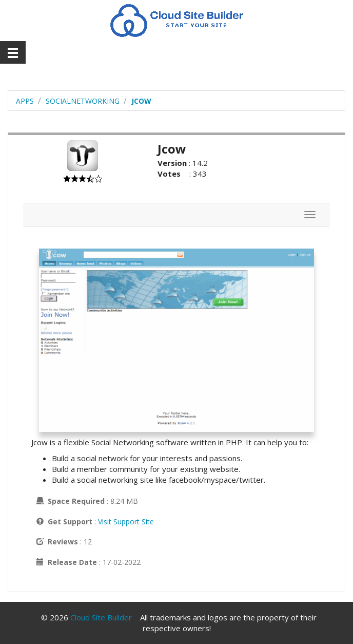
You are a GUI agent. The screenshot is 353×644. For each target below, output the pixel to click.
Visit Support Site (126, 522)
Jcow (141, 101)
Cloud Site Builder (101, 617)
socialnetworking (83, 101)
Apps (25, 101)
